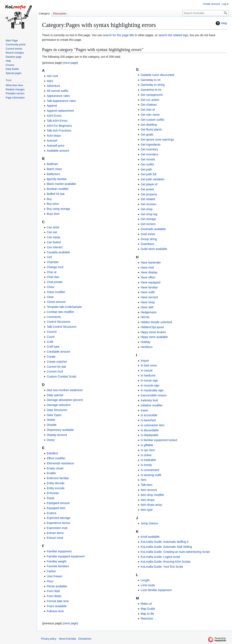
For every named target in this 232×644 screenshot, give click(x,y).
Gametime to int (151, 90)
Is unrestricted (150, 470)
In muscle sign (150, 385)
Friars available (57, 606)
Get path (146, 169)
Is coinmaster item (153, 425)
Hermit (145, 317)
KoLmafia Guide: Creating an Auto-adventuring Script (175, 552)
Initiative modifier (152, 405)
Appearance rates (58, 96)
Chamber (53, 262)
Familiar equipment (59, 551)
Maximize (147, 618)
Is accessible (149, 415)
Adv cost (52, 76)
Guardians (147, 244)
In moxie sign (149, 380)
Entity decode (56, 483)
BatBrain (52, 164)
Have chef (147, 268)
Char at (51, 272)
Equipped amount (58, 503)
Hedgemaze (149, 312)
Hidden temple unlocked (156, 322)
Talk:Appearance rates (61, 101)
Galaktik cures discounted (157, 75)
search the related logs (173, 35)
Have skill (147, 307)
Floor (50, 581)
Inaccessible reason (154, 395)
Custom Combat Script (61, 376)
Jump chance (149, 523)
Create (51, 357)
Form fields (54, 596)
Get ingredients (151, 145)
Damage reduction (59, 405)
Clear (50, 297)
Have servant (149, 297)
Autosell (52, 141)
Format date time (58, 601)
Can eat (52, 232)
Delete (51, 420)
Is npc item (148, 450)
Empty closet (55, 468)
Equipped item (56, 508)
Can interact (54, 247)
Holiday (145, 342)
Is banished (148, 420)
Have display (149, 272)
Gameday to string (153, 85)
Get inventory (149, 149)
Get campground (151, 95)
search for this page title (119, 35)
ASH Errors (54, 116)
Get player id (149, 184)
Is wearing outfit (151, 475)
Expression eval (57, 528)
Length (145, 580)
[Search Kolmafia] (205, 13)
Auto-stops (54, 136)
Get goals (147, 134)
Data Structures (57, 410)
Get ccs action (150, 100)
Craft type (53, 347)
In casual (146, 370)
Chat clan (53, 277)
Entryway (53, 493)
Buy (49, 199)
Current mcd (55, 371)
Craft (50, 342)
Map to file (147, 614)
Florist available (57, 586)
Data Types (54, 415)
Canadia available (58, 252)
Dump (51, 440)
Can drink (53, 227)
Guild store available (154, 249)
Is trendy (146, 465)
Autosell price (55, 146)
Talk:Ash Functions (59, 131)
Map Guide (148, 609)
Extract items (55, 533)
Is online (146, 455)
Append (52, 106)
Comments (54, 317)
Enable (51, 473)
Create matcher (57, 362)
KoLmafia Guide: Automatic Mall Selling (166, 547)
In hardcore (148, 375)
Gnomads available (153, 229)
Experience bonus (58, 523)
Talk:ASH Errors (57, 121)
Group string (149, 239)
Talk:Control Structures (62, 327)
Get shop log (149, 214)
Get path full (149, 174)
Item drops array (151, 505)
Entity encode (56, 488)
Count (51, 337)
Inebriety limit (149, 400)
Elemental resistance (60, 463)
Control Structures (58, 322)
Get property (149, 194)
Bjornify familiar (57, 179)
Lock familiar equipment (156, 590)
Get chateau (149, 105)
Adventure (53, 86)
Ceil (49, 257)
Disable (52, 425)
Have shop (148, 302)
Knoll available (150, 537)
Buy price (53, 204)
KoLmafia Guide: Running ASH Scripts (166, 562)
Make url (146, 604)
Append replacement (60, 111)
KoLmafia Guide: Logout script (160, 557)
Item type (147, 510)
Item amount (149, 490)
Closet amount (56, 302)
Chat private (54, 282)
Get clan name (150, 115)
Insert (144, 410)
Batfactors (53, 174)
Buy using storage (58, 209)
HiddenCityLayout (152, 327)
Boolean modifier (58, 189)
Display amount (57, 435)
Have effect (148, 277)
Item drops (147, 500)
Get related (148, 199)
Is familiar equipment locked (159, 440)
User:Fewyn (54, 576)
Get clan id (148, 110)
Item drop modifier (152, 495)
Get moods (148, 159)
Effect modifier (56, 458)
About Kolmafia (67, 639)
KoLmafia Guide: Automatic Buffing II (165, 542)
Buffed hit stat (56, 194)
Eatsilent (52, 453)
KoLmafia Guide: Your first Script (162, 567)
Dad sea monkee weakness (65, 390)
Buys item (53, 214)
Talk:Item (146, 485)
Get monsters (149, 154)
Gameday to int (151, 80)
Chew (50, 287)
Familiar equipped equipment (66, 556)
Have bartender (151, 262)
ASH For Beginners (59, 126)
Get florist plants (151, 129)
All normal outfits (57, 91)
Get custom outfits (152, 120)
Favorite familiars (58, 566)
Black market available (61, 184)
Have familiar (149, 287)
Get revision (148, 204)
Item (143, 480)
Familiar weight (56, 561)
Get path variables (153, 179)
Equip (50, 498)
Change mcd (55, 267)
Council (52, 332)
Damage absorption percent (65, 400)
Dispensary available (60, 430)
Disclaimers (85, 639)
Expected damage (58, 518)
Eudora (51, 513)
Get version (148, 224)
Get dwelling (149, 125)
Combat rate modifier (60, 312)
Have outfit (148, 292)
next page (71, 63)
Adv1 (50, 81)
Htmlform (147, 347)
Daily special (55, 395)
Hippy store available (154, 337)
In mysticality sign (152, 390)
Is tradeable (148, 460)
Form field (53, 591)
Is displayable (149, 435)
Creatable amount (58, 352)
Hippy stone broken (153, 332)
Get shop (147, 209)
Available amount (58, 151)
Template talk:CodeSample (64, 307)
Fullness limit (55, 611)
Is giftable (147, 445)
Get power (147, 189)
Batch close (54, 169)
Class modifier (56, 292)
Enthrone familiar (58, 478)
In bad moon (149, 365)
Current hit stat (56, 367)
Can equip (53, 237)
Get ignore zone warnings (157, 140)
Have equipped (150, 282)
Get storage (148, 219)
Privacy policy (49, 639)
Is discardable (150, 430)
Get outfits (147, 164)
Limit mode (148, 585)
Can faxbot (54, 242)
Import (145, 361)
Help (221, 23)
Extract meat (55, 538)
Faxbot (51, 571)
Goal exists (148, 234)
